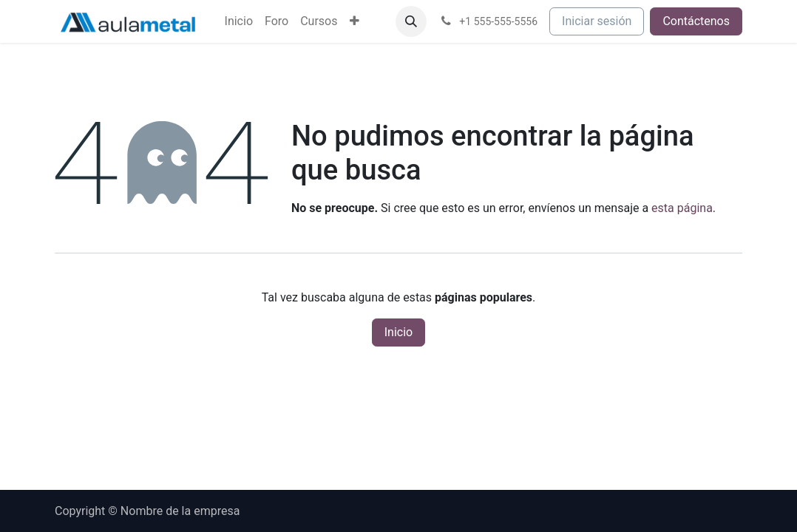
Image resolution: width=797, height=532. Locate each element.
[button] (411, 21)
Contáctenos (696, 21)
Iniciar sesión (597, 21)
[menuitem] (239, 21)
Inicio (398, 332)
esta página (682, 208)
